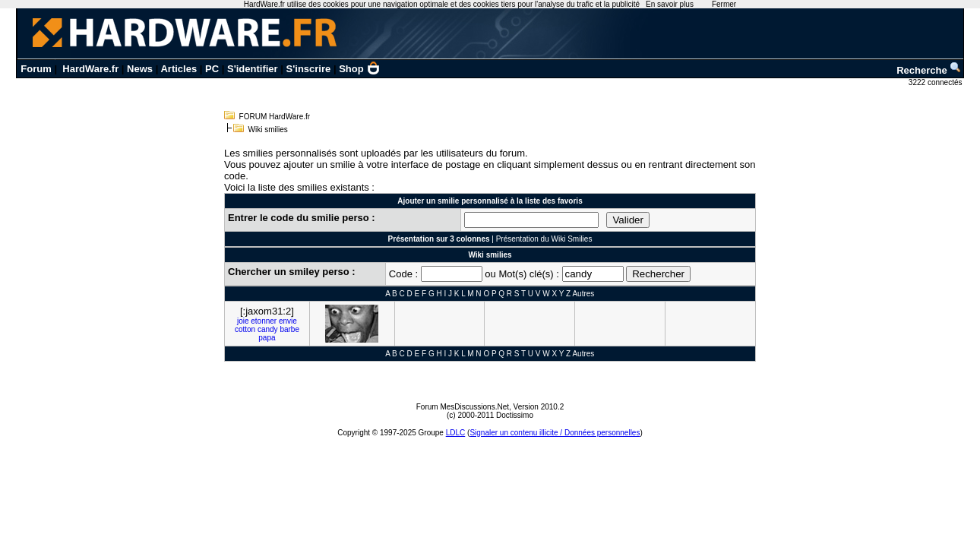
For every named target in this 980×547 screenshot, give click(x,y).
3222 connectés (936, 82)
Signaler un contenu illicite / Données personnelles (555, 433)
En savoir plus (670, 4)
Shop (359, 69)
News (140, 69)
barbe (289, 329)
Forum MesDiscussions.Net (463, 407)
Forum (36, 69)
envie (288, 321)
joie (243, 321)
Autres (583, 294)
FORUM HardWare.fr (275, 117)
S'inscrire (309, 69)
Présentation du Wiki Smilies (544, 239)
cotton (245, 329)
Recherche (929, 70)
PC (212, 69)
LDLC (456, 433)
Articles (179, 69)
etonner (264, 321)
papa (267, 338)
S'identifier (253, 69)
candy (268, 329)
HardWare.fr (90, 69)
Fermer (724, 4)
